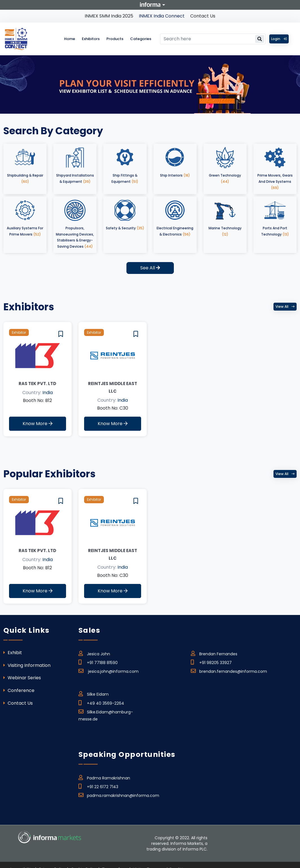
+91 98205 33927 (211, 662)
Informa (150, 5)
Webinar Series (22, 678)
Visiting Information (27, 665)
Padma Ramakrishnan (104, 777)
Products (115, 39)
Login (279, 39)
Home (70, 39)
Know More (38, 424)
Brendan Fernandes (214, 653)
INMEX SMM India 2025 (109, 16)
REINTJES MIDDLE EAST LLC (113, 387)
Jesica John (94, 653)
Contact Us (203, 16)
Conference (19, 690)
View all (285, 306)
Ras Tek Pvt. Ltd (37, 384)
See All (150, 268)
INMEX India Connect (162, 16)
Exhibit (13, 653)
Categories (141, 39)
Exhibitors (91, 39)
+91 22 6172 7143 (98, 786)
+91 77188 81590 (98, 662)
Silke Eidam (94, 693)
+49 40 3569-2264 (101, 702)
